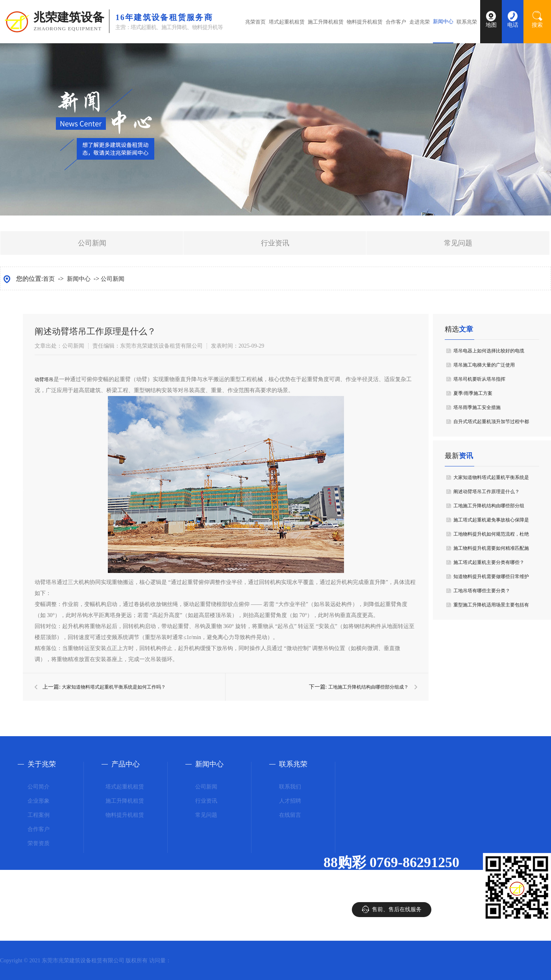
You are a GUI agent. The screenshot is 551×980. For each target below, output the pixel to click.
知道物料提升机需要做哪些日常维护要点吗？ (491, 579)
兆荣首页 (255, 22)
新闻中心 (443, 21)
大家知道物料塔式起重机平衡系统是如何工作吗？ (114, 687)
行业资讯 (275, 243)
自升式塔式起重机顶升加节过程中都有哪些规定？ (491, 424)
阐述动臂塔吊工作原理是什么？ (486, 492)
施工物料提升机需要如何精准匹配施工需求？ (491, 550)
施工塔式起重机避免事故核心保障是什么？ (491, 522)
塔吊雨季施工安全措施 (477, 407)
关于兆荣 (42, 764)
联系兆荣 (467, 22)
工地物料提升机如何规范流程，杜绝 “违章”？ (491, 536)
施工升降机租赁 (326, 22)
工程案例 (39, 815)
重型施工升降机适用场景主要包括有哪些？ (491, 607)
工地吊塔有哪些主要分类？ (482, 591)
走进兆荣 (420, 22)
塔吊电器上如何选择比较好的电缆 (489, 351)
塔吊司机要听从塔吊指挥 (479, 379)
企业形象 (39, 801)
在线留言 (290, 815)
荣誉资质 (39, 843)
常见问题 (458, 243)
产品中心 (126, 764)
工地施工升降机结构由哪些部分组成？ (368, 687)
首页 (49, 279)
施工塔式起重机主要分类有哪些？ (489, 562)
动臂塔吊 (44, 379)
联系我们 (290, 787)
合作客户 (396, 22)
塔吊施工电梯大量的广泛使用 (484, 365)
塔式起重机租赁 (287, 22)
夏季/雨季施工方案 (473, 393)
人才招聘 (290, 801)
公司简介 (39, 787)
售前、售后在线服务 (397, 909)
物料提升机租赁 (365, 22)
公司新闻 (92, 243)
